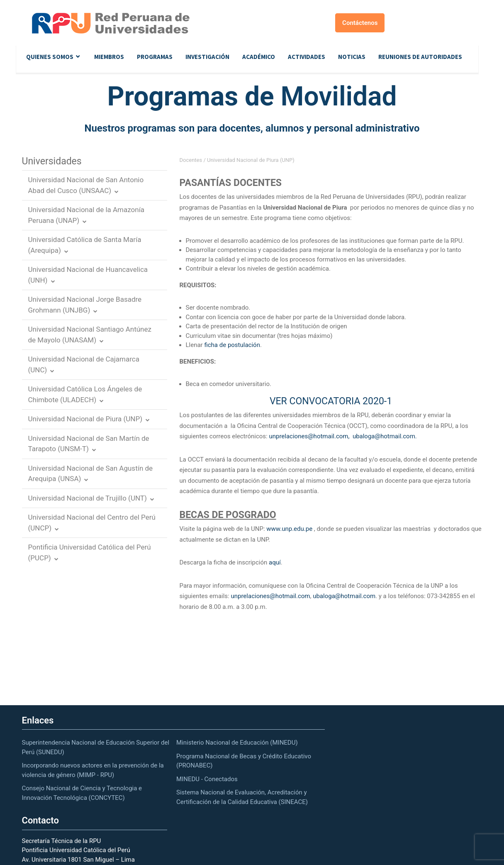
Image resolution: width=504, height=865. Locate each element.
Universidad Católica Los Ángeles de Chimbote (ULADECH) (85, 394)
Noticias (352, 57)
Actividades (307, 57)
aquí (275, 562)
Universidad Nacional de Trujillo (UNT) (88, 498)
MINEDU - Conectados (207, 779)
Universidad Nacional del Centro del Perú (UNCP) (92, 523)
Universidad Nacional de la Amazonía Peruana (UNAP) (86, 215)
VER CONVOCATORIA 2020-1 (331, 401)
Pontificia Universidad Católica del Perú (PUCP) (90, 552)
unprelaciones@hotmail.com (270, 596)
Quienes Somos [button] (50, 57)
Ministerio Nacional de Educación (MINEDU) (237, 743)
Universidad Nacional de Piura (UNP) (85, 419)
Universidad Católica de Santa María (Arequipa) (85, 245)
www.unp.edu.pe (289, 529)
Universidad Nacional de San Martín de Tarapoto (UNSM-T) (89, 444)
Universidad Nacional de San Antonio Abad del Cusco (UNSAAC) (86, 185)
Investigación (207, 57)
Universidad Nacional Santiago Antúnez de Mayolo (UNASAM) (90, 335)
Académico (259, 57)
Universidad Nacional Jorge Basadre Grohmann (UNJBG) (85, 305)
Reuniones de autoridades (420, 57)
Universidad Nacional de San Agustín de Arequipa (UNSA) (91, 474)
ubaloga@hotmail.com (344, 596)
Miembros (109, 57)
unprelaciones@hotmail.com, (309, 436)
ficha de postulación (232, 345)
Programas (155, 57)
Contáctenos (360, 23)
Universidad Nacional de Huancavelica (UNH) (88, 275)
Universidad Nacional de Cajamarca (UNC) (84, 364)
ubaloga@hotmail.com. (385, 436)
